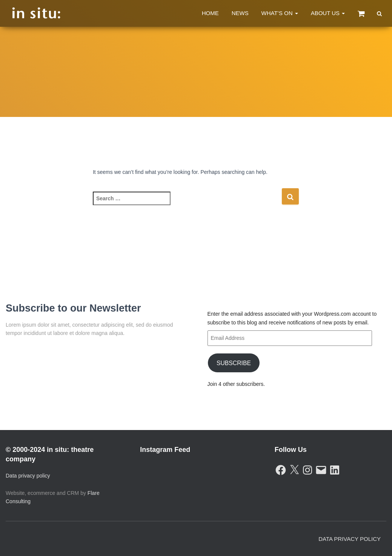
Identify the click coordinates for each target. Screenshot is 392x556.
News (240, 13)
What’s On (280, 13)
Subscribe (233, 363)
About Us (328, 13)
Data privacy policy (28, 476)
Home (210, 13)
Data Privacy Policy (350, 539)
